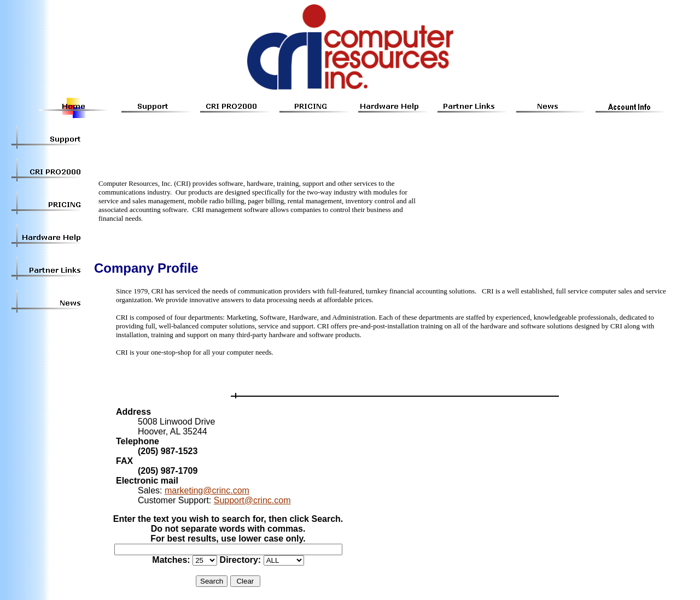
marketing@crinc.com (207, 490)
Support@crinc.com (252, 500)
